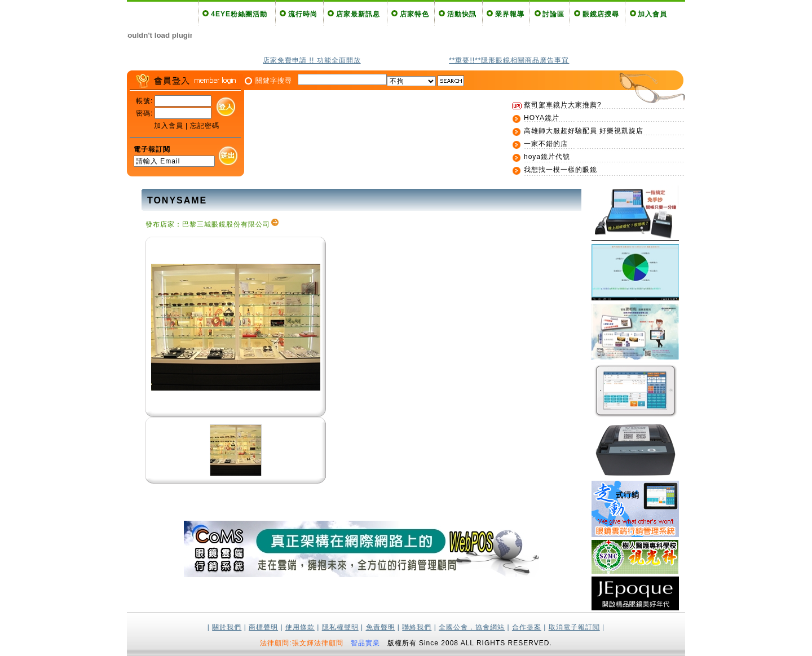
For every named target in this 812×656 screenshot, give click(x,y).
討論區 (553, 14)
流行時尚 (303, 14)
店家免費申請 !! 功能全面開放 (312, 60)
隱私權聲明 (340, 627)
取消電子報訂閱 (574, 627)
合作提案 (527, 627)
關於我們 (227, 627)
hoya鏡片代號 (547, 157)
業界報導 (510, 14)
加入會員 (652, 14)
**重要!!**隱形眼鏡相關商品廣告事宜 (509, 60)
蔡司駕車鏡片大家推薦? (563, 105)
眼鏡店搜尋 (601, 14)
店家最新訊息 (358, 14)
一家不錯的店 (546, 144)
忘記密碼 (205, 126)
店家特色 (414, 14)
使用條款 (300, 627)
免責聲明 (381, 627)
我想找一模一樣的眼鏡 (561, 170)
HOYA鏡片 (542, 118)
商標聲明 (263, 627)
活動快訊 (462, 14)
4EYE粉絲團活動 (239, 14)
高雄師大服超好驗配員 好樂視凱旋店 (584, 131)
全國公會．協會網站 (472, 627)
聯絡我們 (417, 627)
